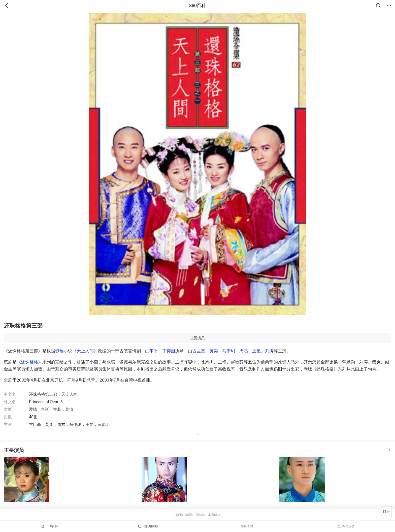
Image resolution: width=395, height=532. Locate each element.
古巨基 (199, 351)
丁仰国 (169, 351)
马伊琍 (229, 351)
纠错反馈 (346, 526)
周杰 (244, 351)
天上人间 (85, 351)
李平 (154, 351)
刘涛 (269, 351)
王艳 (256, 351)
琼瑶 (59, 351)
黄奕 (214, 351)
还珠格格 (29, 362)
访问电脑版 (148, 526)
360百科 (197, 6)
